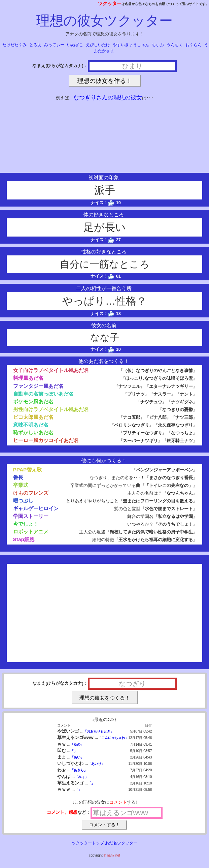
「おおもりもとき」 (99, 731)
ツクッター (110, 3)
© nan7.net (112, 855)
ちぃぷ (158, 45)
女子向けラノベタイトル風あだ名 (51, 370)
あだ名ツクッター (121, 843)
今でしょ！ (26, 524)
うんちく (175, 45)
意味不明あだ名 (31, 425)
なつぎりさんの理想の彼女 (108, 98)
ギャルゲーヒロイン (36, 508)
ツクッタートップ (88, 843)
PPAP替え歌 (28, 470)
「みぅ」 (81, 777)
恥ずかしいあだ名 (33, 432)
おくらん (194, 45)
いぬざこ (75, 45)
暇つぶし (23, 501)
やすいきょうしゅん (131, 45)
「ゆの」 (77, 745)
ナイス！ (102, 203)
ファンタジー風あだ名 (38, 386)
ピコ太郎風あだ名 (33, 417)
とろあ (35, 45)
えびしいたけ (98, 45)
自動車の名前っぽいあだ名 (43, 394)
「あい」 (77, 757)
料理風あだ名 (28, 378)
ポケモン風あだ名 (33, 401)
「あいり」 (96, 764)
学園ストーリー (31, 516)
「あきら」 (79, 770)
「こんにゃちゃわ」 (113, 738)
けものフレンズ (31, 493)
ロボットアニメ (31, 532)
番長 (18, 477)
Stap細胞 (24, 539)
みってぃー (54, 45)
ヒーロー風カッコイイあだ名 (46, 440)
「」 (74, 751)
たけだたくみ (14, 45)
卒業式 (21, 485)
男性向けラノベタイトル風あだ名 (51, 409)
